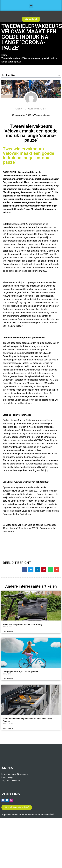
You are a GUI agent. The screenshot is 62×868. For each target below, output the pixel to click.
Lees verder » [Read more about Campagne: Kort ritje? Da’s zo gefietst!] (8, 679)
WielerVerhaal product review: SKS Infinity (22, 625)
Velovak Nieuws (42, 115)
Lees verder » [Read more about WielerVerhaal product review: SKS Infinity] (8, 632)
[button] (31, 6)
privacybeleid (47, 815)
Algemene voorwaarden (13, 815)
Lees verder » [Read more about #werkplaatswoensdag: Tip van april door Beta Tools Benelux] (8, 728)
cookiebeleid (31, 815)
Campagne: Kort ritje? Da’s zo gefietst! (21, 672)
